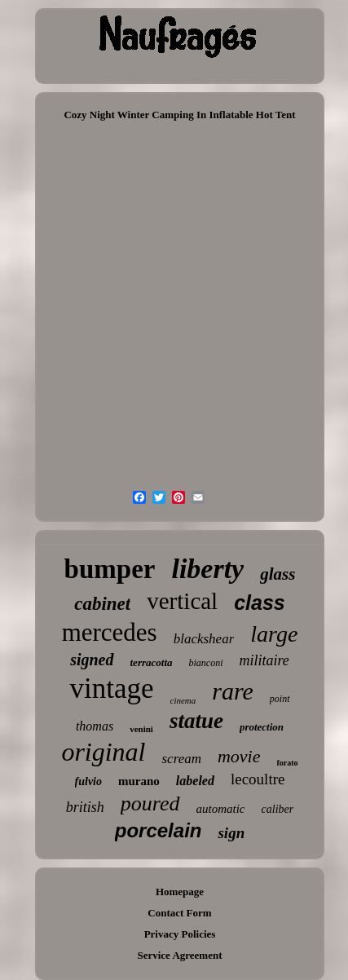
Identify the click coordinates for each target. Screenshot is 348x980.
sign (231, 833)
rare (233, 691)
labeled (195, 781)
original (103, 752)
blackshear (204, 639)
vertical (182, 601)
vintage (111, 689)
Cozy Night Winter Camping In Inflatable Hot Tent (179, 115)
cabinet (102, 604)
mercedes (110, 632)
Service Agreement (179, 955)
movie (239, 756)
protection (262, 727)
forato (288, 763)
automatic (221, 809)
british (85, 807)
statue (196, 721)
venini (141, 729)
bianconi (206, 663)
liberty (207, 569)
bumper (110, 569)
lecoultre (258, 779)
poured (150, 803)
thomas (95, 726)
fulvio (88, 781)
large (274, 634)
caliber (278, 809)
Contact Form (179, 913)
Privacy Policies (180, 934)
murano (139, 781)
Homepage (180, 892)
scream (182, 759)
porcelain (159, 830)
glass (278, 574)
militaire (264, 660)
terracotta (152, 662)
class (260, 603)
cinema (183, 700)
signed (92, 660)
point (280, 699)
